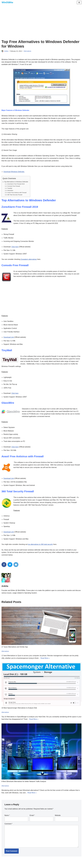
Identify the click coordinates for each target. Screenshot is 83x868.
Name (7, 817)
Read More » (45, 660)
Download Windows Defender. (14, 172)
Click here (15, 247)
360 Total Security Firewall (15, 195)
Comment (8, 826)
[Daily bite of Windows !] (7, 2)
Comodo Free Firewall (14, 187)
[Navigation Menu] (79, 2)
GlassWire (10, 191)
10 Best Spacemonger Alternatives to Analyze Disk (19, 710)
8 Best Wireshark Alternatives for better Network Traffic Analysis (24, 783)
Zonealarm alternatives (29, 260)
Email (32, 817)
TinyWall (10, 189)
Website (58, 817)
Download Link (9, 338)
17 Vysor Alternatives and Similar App (15, 649)
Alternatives (28, 51)
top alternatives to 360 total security (41, 546)
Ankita (6, 51)
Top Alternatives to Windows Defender (16, 182)
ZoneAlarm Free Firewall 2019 (16, 184)
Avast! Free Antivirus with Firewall (17, 193)
